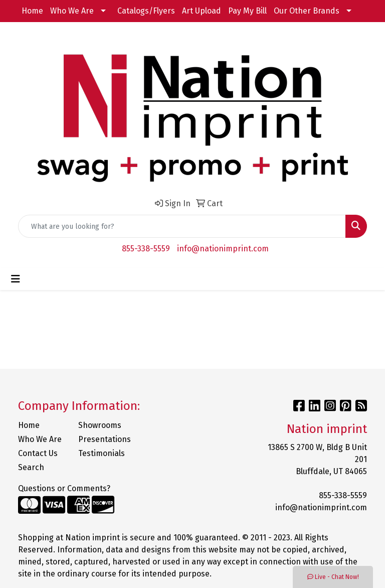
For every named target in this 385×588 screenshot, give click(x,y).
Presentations (102, 439)
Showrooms (100, 425)
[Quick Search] (182, 226)
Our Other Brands (307, 11)
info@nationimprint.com (223, 249)
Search (31, 467)
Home (32, 11)
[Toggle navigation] (16, 279)
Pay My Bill (247, 11)
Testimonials (102, 453)
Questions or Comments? (64, 488)
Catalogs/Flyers (146, 11)
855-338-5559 (146, 249)
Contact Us (38, 453)
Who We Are (72, 11)
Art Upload (202, 11)
